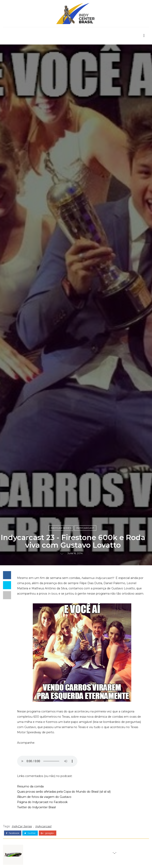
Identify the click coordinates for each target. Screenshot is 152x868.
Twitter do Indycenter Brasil (36, 807)
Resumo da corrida (30, 786)
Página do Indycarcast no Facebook (42, 802)
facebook (13, 833)
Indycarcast (85, 528)
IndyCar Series (61, 528)
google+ (48, 833)
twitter (30, 833)
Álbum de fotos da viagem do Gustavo (44, 797)
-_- (62, 553)
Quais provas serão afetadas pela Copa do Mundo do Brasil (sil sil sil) (64, 792)
